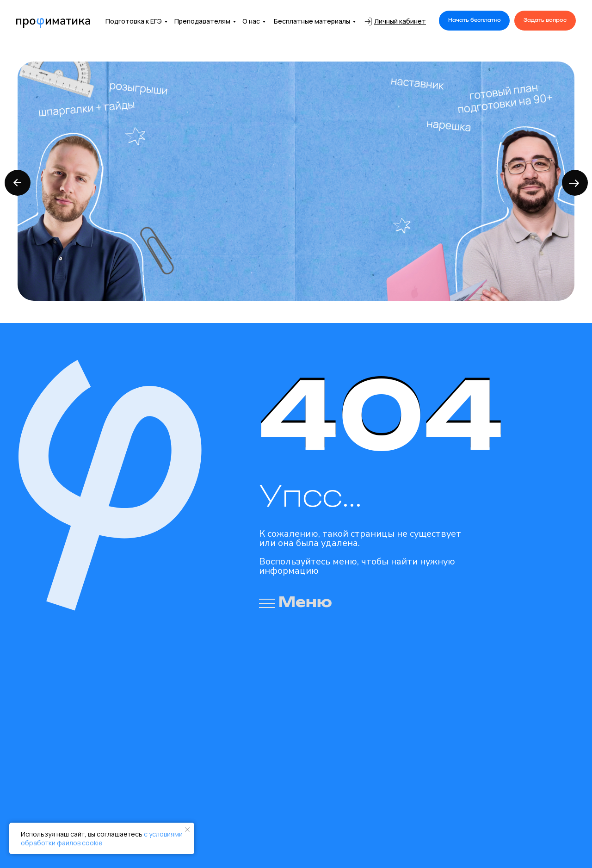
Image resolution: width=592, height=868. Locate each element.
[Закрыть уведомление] (187, 830)
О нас (251, 21)
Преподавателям (202, 21)
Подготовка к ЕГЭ (134, 21)
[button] (474, 21)
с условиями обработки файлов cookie (102, 838)
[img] (53, 23)
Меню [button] (305, 603)
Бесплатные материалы (312, 21)
